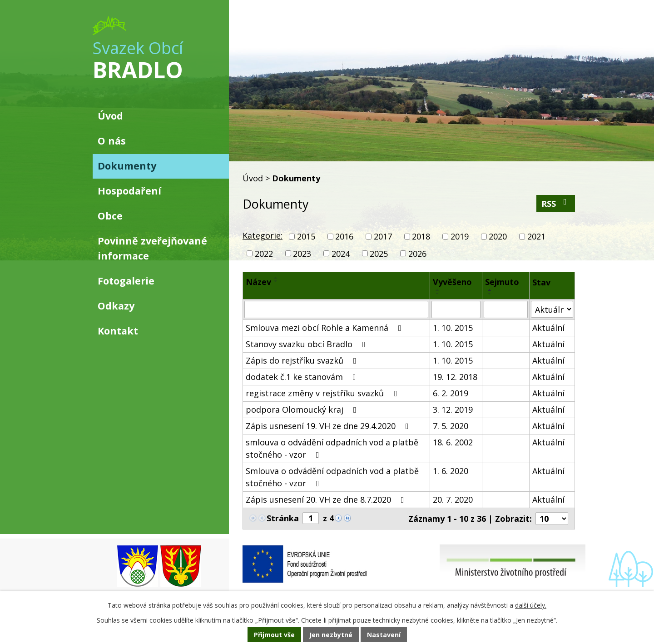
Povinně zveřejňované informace (152, 248)
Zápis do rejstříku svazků (303, 360)
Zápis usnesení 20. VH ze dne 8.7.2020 (327, 499)
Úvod (253, 178)
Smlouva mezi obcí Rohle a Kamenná (325, 328)
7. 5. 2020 (451, 426)
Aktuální (548, 328)
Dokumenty (127, 166)
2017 (383, 236)
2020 (498, 236)
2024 (341, 253)
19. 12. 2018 (455, 377)
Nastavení (384, 635)
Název (258, 282)
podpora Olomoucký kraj (303, 409)
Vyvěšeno (452, 282)
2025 (379, 253)
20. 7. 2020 (453, 499)
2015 (306, 236)
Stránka (283, 518)
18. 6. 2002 (453, 442)
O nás (112, 141)
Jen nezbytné (331, 635)
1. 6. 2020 (451, 471)
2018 (421, 236)
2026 (417, 253)
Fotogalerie (126, 281)
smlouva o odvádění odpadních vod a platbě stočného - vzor (332, 448)
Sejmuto (502, 282)
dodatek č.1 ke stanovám (303, 377)
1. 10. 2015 (453, 328)
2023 (302, 253)
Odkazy (116, 306)
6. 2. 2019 (451, 393)
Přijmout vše (274, 635)
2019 (460, 236)
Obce (110, 216)
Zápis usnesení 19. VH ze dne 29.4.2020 (329, 426)
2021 (536, 236)
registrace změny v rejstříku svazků (323, 393)
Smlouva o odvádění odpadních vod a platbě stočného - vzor (332, 477)
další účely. (531, 605)
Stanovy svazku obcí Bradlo (307, 344)
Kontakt (118, 331)
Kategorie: (263, 235)
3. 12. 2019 (453, 409)
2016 (344, 236)
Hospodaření (129, 191)
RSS (556, 203)
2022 (264, 253)
